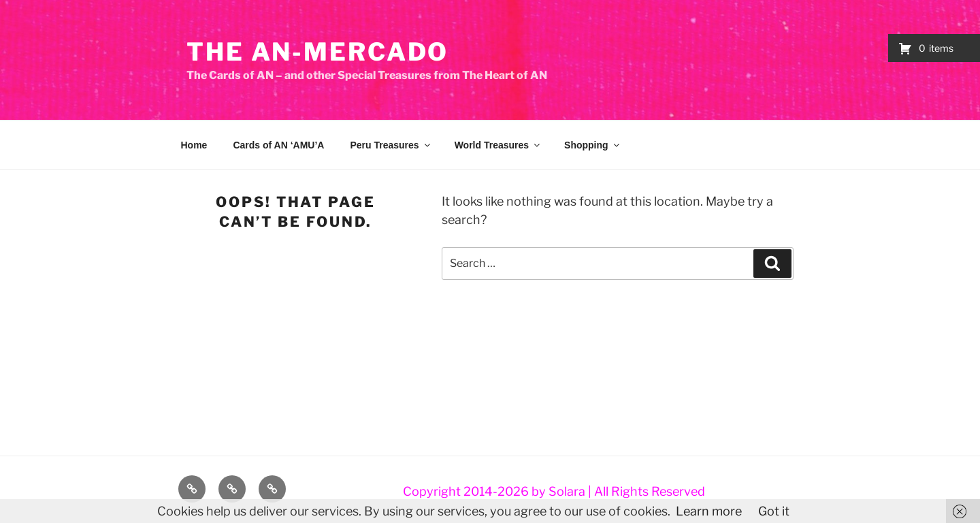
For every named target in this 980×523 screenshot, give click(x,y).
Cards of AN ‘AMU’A (278, 145)
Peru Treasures (391, 145)
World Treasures (498, 145)
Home (194, 145)
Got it (774, 511)
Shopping (593, 145)
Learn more (709, 511)
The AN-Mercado (317, 52)
